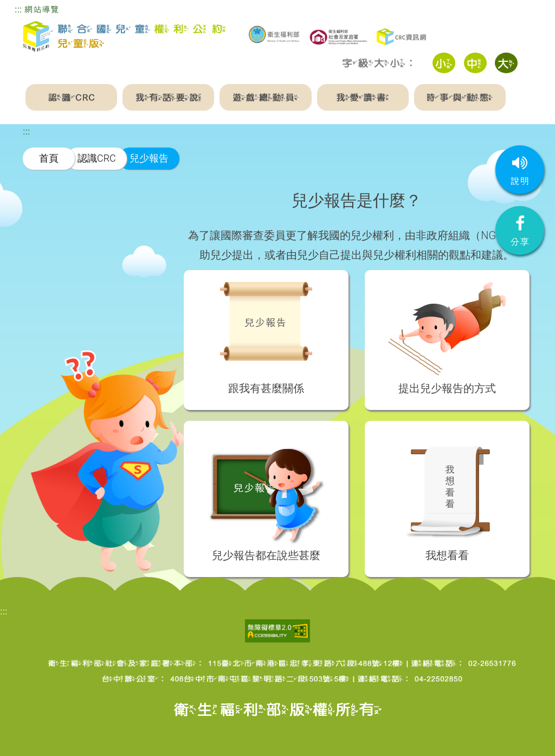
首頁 (49, 158)
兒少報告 (149, 158)
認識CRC (97, 158)
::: (18, 9)
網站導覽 (42, 9)
